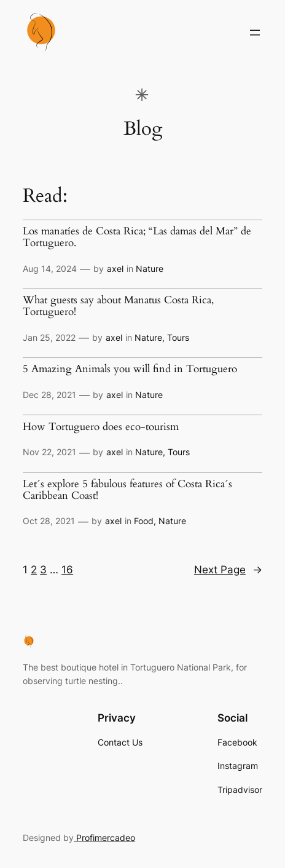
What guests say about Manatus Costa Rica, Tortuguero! (118, 306)
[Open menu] (255, 33)
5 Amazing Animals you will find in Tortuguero (130, 369)
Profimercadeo (104, 838)
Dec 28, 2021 (49, 395)
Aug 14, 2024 (50, 269)
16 (67, 570)
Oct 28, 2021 (49, 521)
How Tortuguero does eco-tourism (101, 427)
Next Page (228, 570)
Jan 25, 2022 (49, 337)
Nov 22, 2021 (49, 452)
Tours (178, 337)
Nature (150, 269)
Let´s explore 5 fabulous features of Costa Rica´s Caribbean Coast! (127, 490)
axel (115, 269)
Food (144, 521)
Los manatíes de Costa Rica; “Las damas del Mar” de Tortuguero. (137, 237)
